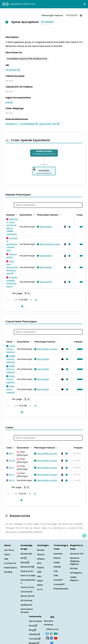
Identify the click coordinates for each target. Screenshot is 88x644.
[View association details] (69, 227)
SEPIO (40, 585)
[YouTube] (56, 638)
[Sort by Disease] (16, 215)
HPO (39, 563)
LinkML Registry (74, 579)
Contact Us (10, 563)
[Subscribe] (47, 633)
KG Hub (74, 568)
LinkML (57, 563)
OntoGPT (58, 580)
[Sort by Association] (34, 215)
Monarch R (27, 567)
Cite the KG (27, 592)
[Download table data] (22, 306)
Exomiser (58, 554)
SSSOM (57, 567)
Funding (8, 572)
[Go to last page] (35, 300)
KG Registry (76, 573)
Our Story (9, 550)
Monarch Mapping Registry (75, 561)
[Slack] (51, 633)
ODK (56, 576)
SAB (6, 559)
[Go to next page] (30, 300)
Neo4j (25, 563)
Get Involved (35, 621)
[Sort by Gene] (14, 341)
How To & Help (28, 576)
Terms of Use (27, 587)
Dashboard (26, 605)
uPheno (41, 559)
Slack (33, 626)
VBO (39, 576)
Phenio (41, 568)
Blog (32, 630)
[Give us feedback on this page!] (84, 536)
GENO (40, 581)
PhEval (57, 558)
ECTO (40, 589)
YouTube (35, 639)
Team (7, 554)
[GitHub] (48, 638)
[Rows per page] (27, 293)
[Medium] (56, 633)
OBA (39, 572)
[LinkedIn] (51, 638)
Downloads (26, 554)
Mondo (41, 550)
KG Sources (26, 600)
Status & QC (27, 571)
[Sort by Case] (13, 447)
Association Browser (27, 611)
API (23, 558)
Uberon (41, 554)
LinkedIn (34, 634)
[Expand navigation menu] (85, 4)
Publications (11, 568)
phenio (9, 102)
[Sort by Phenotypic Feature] (60, 215)
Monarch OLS (77, 554)
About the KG (28, 596)
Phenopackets (61, 589)
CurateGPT (59, 584)
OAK (56, 571)
